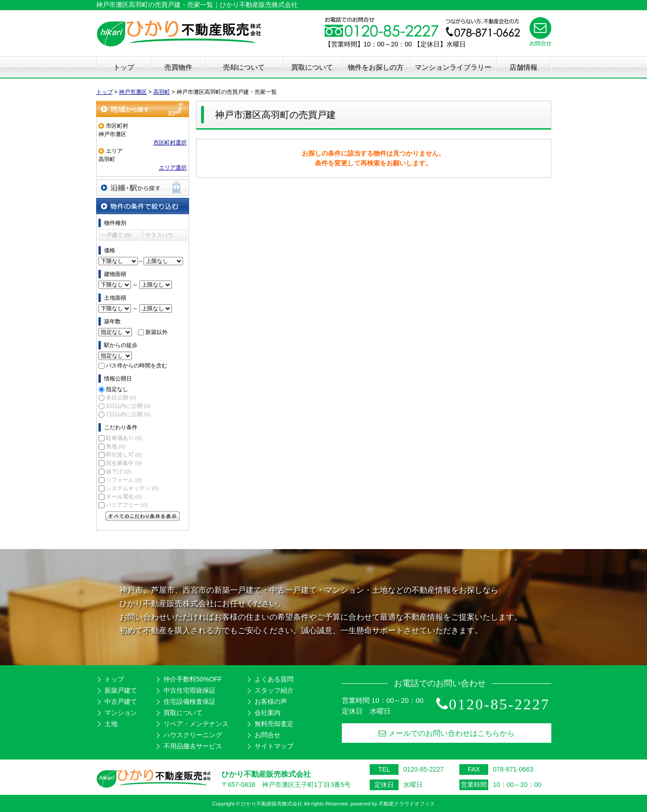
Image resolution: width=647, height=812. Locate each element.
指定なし (117, 389)
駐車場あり (124, 438)
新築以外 (157, 332)
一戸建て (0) (116, 235)
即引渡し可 (124, 455)
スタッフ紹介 (274, 690)
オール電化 (124, 497)
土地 (111, 724)
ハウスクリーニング (193, 735)
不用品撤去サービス (193, 746)
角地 (115, 446)
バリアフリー (127, 505)
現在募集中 (124, 463)
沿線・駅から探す (143, 187)
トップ (124, 67)
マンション (121, 713)
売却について (244, 67)
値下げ (118, 471)
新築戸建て (121, 690)
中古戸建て (121, 701)
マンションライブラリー (453, 67)
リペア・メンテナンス (196, 724)
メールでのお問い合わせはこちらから (447, 733)
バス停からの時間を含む (137, 366)
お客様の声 (271, 701)
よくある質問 (274, 679)
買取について (312, 67)
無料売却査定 (274, 724)
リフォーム (124, 480)
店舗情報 (523, 67)
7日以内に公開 (128, 414)
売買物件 (178, 67)
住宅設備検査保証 (190, 701)
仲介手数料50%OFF (193, 679)
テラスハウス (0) (159, 236)
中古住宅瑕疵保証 (190, 690)
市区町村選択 (170, 143)
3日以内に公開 (128, 406)
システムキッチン (132, 488)
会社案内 (268, 713)
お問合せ (268, 735)
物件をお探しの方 (376, 67)
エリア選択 (173, 168)
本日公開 (121, 398)
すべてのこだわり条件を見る (143, 516)
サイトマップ (274, 746)
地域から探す (143, 109)
